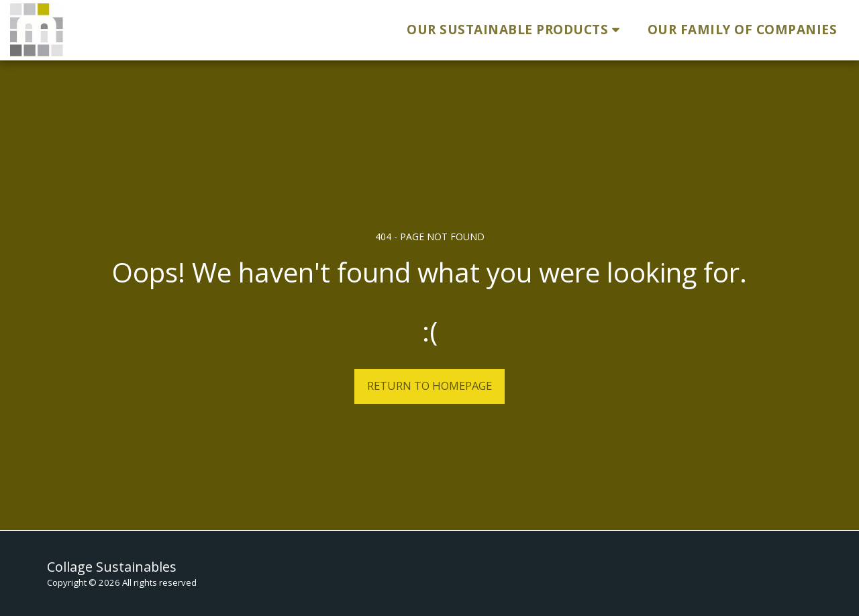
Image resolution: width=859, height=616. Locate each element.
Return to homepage (429, 386)
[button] (516, 30)
